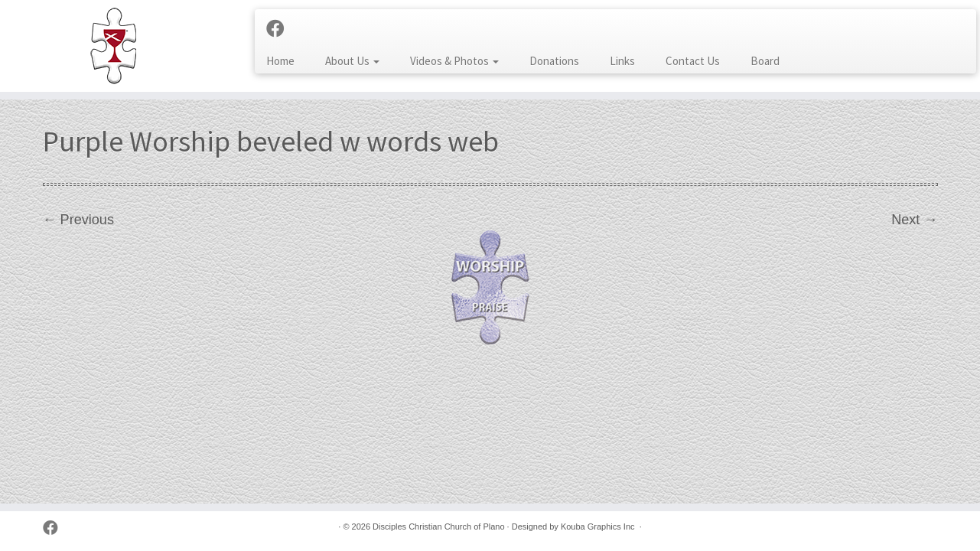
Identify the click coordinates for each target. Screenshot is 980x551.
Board (765, 61)
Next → (914, 220)
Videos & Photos (454, 61)
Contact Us (693, 61)
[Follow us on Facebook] (280, 29)
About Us (352, 61)
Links (622, 61)
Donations (554, 61)
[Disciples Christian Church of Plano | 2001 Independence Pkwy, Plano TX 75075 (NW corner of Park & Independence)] (113, 46)
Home (280, 61)
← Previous (78, 220)
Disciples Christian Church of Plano (438, 527)
